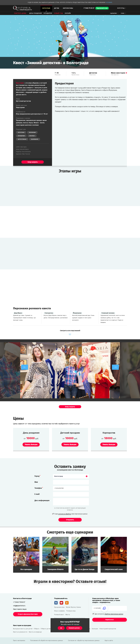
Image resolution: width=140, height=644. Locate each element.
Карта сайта (109, 641)
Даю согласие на (109, 614)
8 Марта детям (46, 629)
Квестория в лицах (20, 609)
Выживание (35, 139)
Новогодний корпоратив (108, 629)
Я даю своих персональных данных (71, 514)
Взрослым (21, 132)
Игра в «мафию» (60, 611)
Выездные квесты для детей (23, 629)
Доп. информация (42, 500)
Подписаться (110, 620)
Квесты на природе (35, 632)
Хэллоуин (95, 629)
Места (68, 615)
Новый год (58, 13)
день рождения (36, 13)
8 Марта (37, 629)
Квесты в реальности (20, 632)
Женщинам (21, 136)
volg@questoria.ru (19, 606)
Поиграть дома (20, 13)
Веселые (32, 136)
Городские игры (59, 607)
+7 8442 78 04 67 (89, 8)
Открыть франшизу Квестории (28, 614)
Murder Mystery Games (73, 607)
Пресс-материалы (19, 641)
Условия (109, 2)
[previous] (25, 367)
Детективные (22, 139)
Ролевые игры (71, 611)
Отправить (70, 520)
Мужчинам (32, 132)
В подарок (48, 13)
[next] (115, 367)
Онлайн (68, 13)
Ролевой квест (59, 615)
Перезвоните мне (102, 8)
